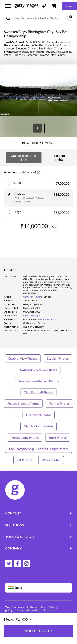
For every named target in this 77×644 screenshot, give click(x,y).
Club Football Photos (38, 392)
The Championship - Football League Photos (38, 449)
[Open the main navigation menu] (8, 6)
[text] (38, 18)
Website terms (15, 607)
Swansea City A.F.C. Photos (39, 370)
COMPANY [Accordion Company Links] (39, 548)
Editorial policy (36, 607)
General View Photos (23, 358)
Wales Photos (51, 460)
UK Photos (24, 460)
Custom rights (59, 157)
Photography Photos (25, 437)
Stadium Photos (58, 358)
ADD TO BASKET (39, 636)
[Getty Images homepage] (27, 6)
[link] (30, 319)
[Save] (37, 128)
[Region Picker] (39, 588)
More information (48, 319)
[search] (10, 18)
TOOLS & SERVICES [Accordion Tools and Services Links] (39, 537)
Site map (49, 610)
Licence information (28, 610)
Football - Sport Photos (23, 403)
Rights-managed (32, 315)
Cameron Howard (33, 297)
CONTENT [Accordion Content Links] (39, 513)
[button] (38, 91)
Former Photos (59, 403)
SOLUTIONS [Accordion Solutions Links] (39, 525)
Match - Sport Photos (38, 426)
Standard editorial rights (24, 157)
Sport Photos (58, 437)
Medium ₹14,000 (18, 625)
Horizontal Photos (39, 415)
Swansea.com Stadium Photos (39, 381)
